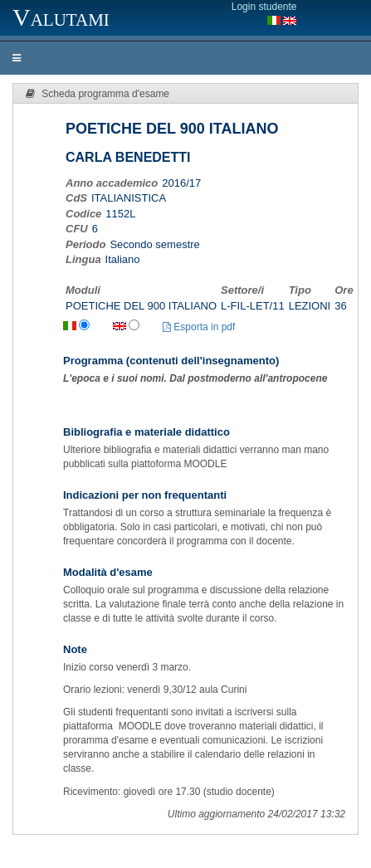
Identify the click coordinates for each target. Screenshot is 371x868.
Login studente (264, 7)
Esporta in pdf (199, 327)
